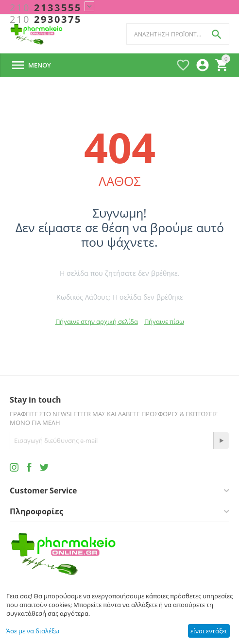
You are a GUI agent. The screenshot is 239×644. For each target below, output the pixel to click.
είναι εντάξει (209, 631)
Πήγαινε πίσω (164, 322)
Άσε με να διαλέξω (33, 631)
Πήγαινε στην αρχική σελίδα (97, 322)
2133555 (46, 8)
